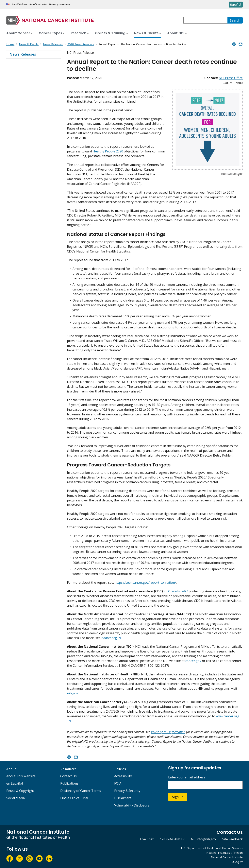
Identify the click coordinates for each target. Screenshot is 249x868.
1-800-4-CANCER (172, 839)
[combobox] (205, 20)
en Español (15, 783)
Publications (69, 783)
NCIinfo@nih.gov (203, 839)
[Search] (235, 20)
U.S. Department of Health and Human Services (212, 848)
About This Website (21, 776)
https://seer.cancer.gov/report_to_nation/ (145, 582)
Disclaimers (123, 798)
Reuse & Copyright (20, 791)
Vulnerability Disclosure (132, 805)
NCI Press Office (231, 78)
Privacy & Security (127, 791)
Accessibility (123, 776)
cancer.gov (193, 661)
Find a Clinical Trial (74, 798)
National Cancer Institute (227, 857)
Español (236, 4)
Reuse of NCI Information (168, 732)
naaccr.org (109, 638)
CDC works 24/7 (176, 591)
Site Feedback (232, 839)
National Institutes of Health (224, 853)
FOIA (118, 783)
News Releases (23, 54)
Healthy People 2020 (108, 151)
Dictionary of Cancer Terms (81, 791)
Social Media (16, 798)
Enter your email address (187, 777)
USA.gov (237, 862)
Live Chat (147, 839)
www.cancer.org (228, 716)
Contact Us (68, 776)
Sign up (178, 797)
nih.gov (72, 693)
